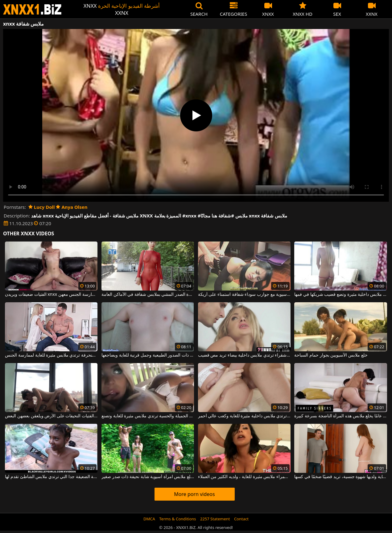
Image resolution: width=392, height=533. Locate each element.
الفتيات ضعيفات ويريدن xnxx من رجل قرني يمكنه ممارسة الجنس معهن (51, 295)
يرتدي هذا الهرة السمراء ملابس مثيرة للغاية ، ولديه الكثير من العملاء (244, 477)
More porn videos (194, 494)
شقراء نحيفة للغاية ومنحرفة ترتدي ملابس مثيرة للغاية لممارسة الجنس (51, 355)
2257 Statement (215, 519)
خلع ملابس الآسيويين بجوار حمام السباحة (331, 355)
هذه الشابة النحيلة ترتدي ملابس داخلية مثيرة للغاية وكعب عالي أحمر (244, 416)
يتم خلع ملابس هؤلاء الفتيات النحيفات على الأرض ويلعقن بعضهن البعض (51, 416)
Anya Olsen (72, 207)
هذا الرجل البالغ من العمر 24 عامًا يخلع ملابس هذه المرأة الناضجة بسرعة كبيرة (340, 416)
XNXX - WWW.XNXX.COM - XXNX (32, 9)
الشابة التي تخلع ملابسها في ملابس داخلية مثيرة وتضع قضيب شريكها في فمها (340, 295)
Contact (241, 519)
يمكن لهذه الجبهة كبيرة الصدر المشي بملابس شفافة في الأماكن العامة (148, 295)
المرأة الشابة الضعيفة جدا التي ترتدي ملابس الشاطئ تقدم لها (51, 477)
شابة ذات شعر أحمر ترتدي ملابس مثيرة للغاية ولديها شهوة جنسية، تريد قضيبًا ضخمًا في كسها (340, 477)
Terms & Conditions (177, 519)
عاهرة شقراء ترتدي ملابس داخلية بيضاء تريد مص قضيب (244, 355)
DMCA (149, 519)
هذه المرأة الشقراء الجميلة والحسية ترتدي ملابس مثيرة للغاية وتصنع (148, 416)
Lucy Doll (42, 207)
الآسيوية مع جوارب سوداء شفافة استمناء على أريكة (244, 295)
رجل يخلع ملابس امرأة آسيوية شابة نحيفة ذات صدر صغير (148, 477)
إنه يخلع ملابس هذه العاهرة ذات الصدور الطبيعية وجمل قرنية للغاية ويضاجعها (148, 355)
